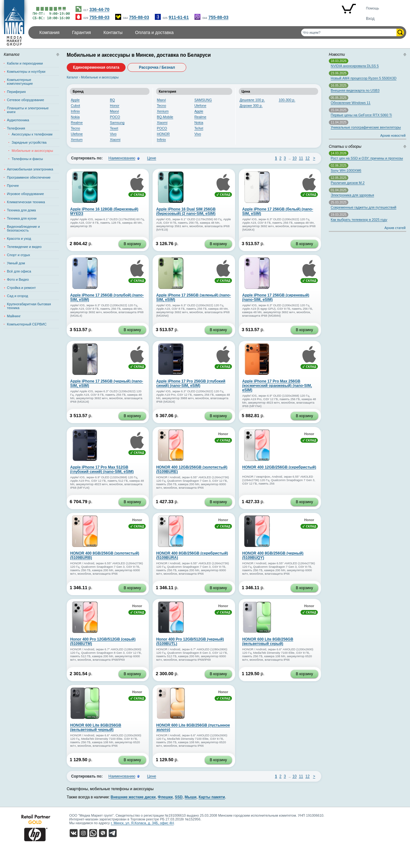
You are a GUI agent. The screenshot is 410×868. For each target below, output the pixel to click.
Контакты (113, 32)
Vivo (113, 134)
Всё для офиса (19, 271)
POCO (115, 117)
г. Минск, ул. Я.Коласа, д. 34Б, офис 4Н (142, 823)
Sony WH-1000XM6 (346, 170)
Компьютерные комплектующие (20, 82)
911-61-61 (179, 17)
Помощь (373, 8)
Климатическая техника (26, 202)
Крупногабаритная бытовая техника (29, 306)
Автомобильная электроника (30, 169)
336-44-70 (99, 9)
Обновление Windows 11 (351, 103)
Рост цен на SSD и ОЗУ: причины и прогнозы (367, 158)
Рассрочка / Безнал (157, 67)
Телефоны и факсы (27, 159)
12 (308, 158)
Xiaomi (115, 140)
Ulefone (77, 134)
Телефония (16, 128)
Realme (77, 123)
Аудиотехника (18, 120)
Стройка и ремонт (21, 288)
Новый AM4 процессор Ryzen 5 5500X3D (364, 78)
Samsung (117, 123)
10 (294, 158)
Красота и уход (19, 239)
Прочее (13, 186)
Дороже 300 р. (251, 106)
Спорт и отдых (19, 255)
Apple (75, 100)
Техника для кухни (22, 218)
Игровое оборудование (25, 194)
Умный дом (16, 263)
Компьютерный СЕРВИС (27, 324)
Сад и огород (17, 296)
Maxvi (114, 111)
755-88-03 (99, 17)
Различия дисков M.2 (348, 183)
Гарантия (81, 32)
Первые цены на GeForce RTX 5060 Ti (361, 115)
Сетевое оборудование (25, 100)
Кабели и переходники (25, 63)
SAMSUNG (203, 100)
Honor (115, 106)
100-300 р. (287, 100)
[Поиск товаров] (349, 32)
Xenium (77, 140)
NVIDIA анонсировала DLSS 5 (355, 66)
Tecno (75, 128)
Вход (370, 19)
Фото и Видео (18, 279)
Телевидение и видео (24, 247)
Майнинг (14, 316)
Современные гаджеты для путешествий (363, 207)
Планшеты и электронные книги (28, 110)
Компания (49, 32)
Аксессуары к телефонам (32, 134)
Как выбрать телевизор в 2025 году (359, 220)
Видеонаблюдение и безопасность (23, 228)
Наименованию (122, 158)
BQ (112, 100)
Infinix (75, 111)
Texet (114, 128)
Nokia (75, 117)
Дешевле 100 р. (252, 100)
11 (301, 158)
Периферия (16, 92)
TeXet (199, 128)
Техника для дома (21, 210)
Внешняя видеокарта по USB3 (355, 90)
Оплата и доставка (154, 32)
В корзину (132, 244)
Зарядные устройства (29, 142)
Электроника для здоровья (352, 195)
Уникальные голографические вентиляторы (366, 127)
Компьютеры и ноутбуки (26, 72)
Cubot (75, 106)
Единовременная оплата (96, 67)
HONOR (163, 134)
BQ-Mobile (165, 117)
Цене (152, 158)
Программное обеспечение (29, 177)
